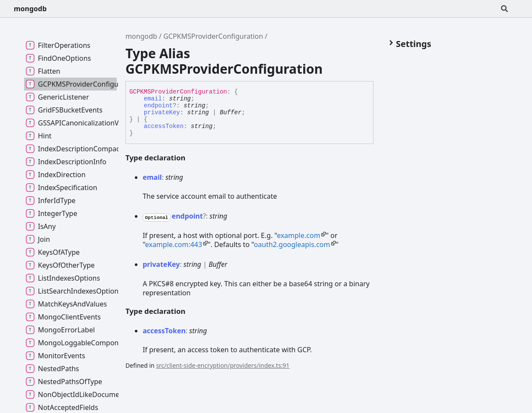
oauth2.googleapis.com (292, 244)
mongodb (30, 9)
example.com (299, 235)
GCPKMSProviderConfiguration (213, 36)
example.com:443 (174, 244)
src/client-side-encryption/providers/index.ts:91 (223, 365)
